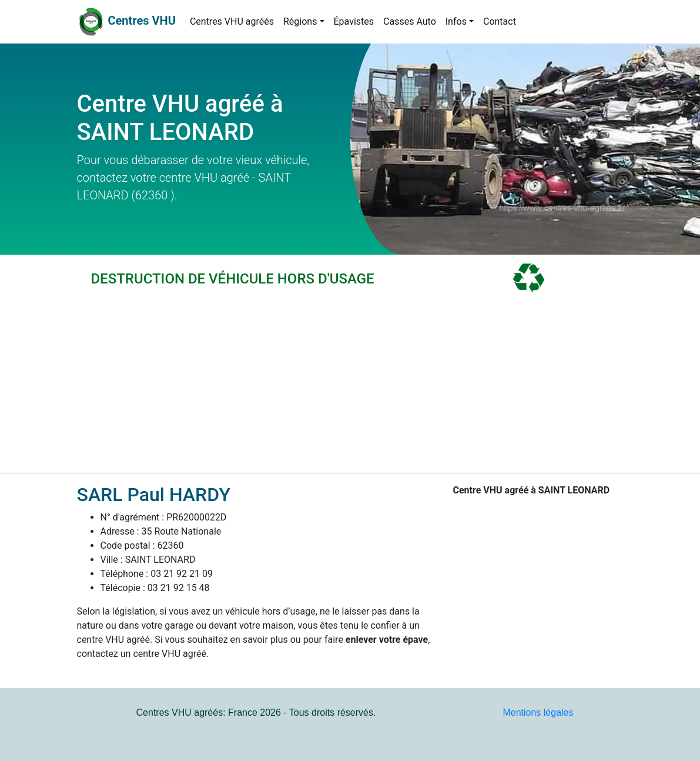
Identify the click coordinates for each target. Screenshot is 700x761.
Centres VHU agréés (232, 21)
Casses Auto (410, 21)
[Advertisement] (350, 385)
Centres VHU (141, 21)
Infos (456, 21)
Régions (300, 21)
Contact (500, 21)
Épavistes (354, 21)
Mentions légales (538, 712)
